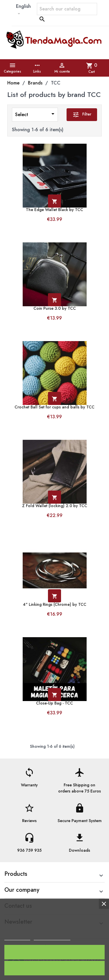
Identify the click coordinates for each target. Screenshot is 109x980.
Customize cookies (52, 937)
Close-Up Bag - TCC (54, 703)
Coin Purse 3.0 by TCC (55, 308)
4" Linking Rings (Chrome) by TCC (55, 605)
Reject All (55, 968)
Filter (82, 115)
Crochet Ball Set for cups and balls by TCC (54, 407)
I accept (54, 952)
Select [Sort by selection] (36, 114)
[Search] (67, 9)
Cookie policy (17, 937)
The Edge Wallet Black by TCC (54, 210)
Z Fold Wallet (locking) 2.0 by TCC (55, 506)
